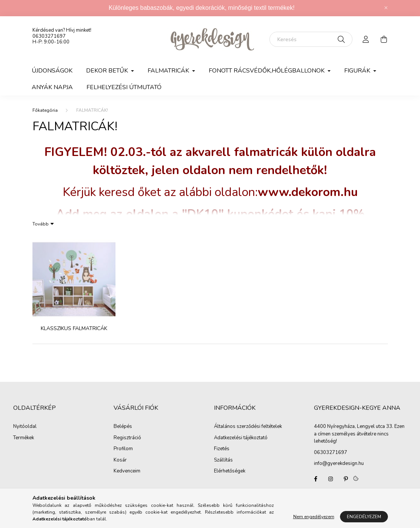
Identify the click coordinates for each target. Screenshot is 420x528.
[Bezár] (386, 8)
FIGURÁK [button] (358, 71)
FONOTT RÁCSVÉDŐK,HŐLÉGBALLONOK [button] (267, 71)
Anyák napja (52, 87)
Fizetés (222, 449)
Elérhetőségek (230, 471)
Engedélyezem (364, 517)
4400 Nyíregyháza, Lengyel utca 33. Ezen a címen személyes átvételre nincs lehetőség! (359, 434)
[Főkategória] (45, 110)
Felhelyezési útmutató (124, 87)
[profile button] (366, 39)
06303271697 (49, 36)
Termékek (24, 438)
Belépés (123, 427)
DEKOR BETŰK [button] (108, 71)
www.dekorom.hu (308, 192)
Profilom (123, 449)
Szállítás (223, 460)
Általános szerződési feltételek (248, 427)
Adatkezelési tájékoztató (241, 438)
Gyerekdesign (315, 479)
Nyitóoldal (25, 427)
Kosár (120, 460)
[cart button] (384, 39)
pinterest (346, 479)
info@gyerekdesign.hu (339, 463)
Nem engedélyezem (314, 517)
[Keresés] (311, 39)
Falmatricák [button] (169, 71)
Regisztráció (127, 438)
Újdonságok (52, 71)
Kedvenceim (127, 471)
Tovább (41, 224)
